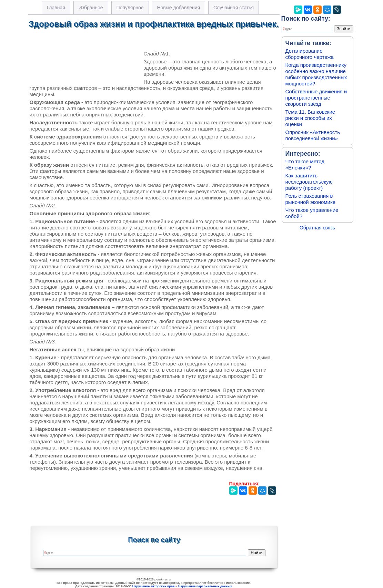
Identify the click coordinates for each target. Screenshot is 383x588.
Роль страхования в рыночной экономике (311, 199)
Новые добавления (178, 8)
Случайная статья (234, 8)
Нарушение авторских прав (154, 586)
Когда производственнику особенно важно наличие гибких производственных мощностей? (316, 74)
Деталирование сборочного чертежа (310, 54)
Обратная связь (317, 228)
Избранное (91, 8)
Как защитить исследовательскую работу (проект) (309, 182)
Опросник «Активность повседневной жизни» (313, 135)
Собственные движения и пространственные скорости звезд (316, 98)
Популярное (130, 8)
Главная (56, 8)
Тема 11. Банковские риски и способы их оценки (310, 118)
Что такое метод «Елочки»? (305, 164)
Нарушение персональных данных (205, 586)
